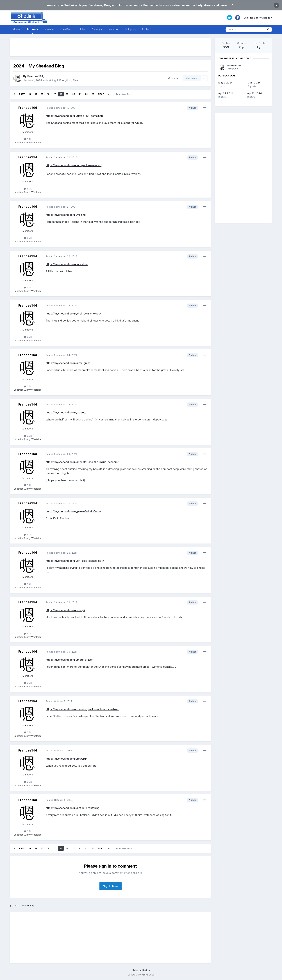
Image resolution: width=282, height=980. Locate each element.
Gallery (97, 29)
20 (74, 94)
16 (48, 94)
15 (42, 94)
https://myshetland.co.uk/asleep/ (66, 412)
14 (36, 94)
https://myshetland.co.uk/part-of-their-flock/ (73, 511)
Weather (114, 29)
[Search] (245, 30)
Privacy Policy (141, 970)
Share (173, 78)
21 (80, 94)
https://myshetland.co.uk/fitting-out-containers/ (75, 116)
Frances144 (35, 76)
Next (101, 94)
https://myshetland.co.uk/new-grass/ (69, 363)
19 (67, 94)
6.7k (28, 139)
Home (16, 29)
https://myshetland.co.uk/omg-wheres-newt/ (74, 165)
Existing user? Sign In (258, 18)
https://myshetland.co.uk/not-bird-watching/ (73, 808)
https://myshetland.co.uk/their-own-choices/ (73, 314)
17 (55, 94)
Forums (32, 31)
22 (86, 94)
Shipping (130, 29)
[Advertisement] (110, 47)
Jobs (82, 29)
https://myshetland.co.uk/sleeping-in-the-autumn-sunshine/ (82, 709)
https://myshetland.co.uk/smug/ (65, 610)
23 (93, 94)
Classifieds (66, 29)
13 (30, 94)
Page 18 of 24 (124, 94)
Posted (61, 108)
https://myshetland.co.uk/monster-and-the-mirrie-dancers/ (82, 462)
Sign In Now (111, 886)
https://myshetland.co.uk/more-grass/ (69, 660)
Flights (146, 29)
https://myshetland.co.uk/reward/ (66, 759)
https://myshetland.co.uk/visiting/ (66, 215)
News (49, 29)
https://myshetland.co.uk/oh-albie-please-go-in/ (76, 561)
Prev (22, 94)
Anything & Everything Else (62, 80)
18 (61, 94)
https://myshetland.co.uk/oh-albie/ (67, 264)
